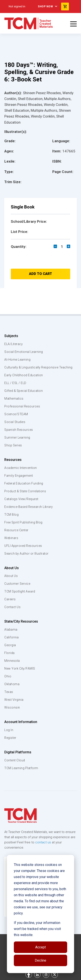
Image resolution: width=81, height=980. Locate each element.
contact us (43, 842)
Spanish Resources (19, 430)
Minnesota (12, 661)
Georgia (10, 645)
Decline (40, 960)
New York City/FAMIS (20, 668)
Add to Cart (40, 274)
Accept (40, 947)
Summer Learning (17, 438)
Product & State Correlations (25, 491)
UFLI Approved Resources (23, 546)
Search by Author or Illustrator (26, 554)
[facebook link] (29, 975)
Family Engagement (19, 476)
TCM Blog (11, 515)
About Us (12, 568)
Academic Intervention (21, 468)
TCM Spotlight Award (20, 591)
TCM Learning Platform (21, 768)
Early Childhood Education (24, 375)
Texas (9, 692)
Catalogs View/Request (21, 499)
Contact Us (12, 607)
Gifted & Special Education (24, 391)
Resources (13, 460)
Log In (9, 730)
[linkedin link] (37, 975)
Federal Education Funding (24, 483)
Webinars (11, 538)
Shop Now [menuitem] (45, 6)
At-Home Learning (17, 360)
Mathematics (14, 399)
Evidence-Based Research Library (29, 507)
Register (10, 738)
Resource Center (16, 530)
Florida (10, 653)
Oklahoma (12, 684)
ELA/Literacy (13, 344)
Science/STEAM (16, 414)
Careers (10, 599)
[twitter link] (55, 975)
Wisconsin (12, 707)
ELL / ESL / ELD (15, 383)
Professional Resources (22, 406)
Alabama (11, 630)
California (11, 637)
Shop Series (13, 445)
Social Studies (15, 422)
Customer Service (17, 584)
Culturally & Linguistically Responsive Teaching (38, 367)
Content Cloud (15, 760)
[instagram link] (46, 975)
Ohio (8, 676)
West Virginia (14, 700)
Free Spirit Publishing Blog (23, 522)
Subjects (11, 336)
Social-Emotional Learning (24, 352)
